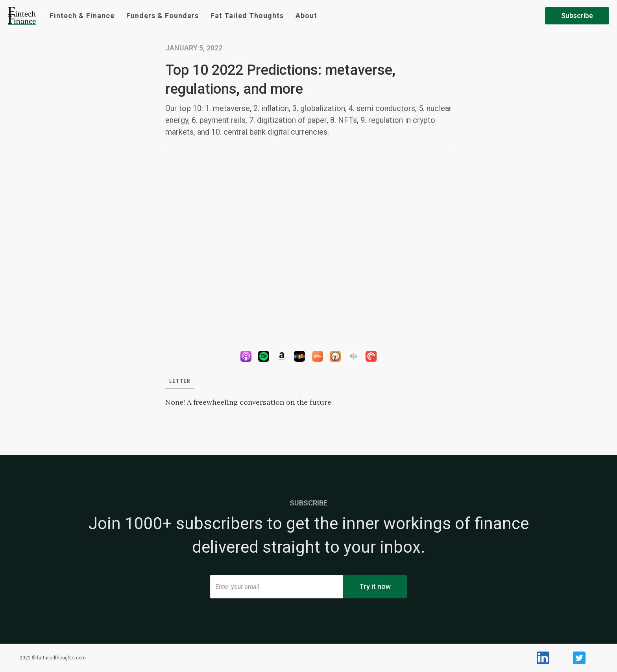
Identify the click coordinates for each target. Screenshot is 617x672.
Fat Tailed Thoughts (247, 16)
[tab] (180, 381)
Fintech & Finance (82, 16)
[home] (22, 16)
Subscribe (577, 16)
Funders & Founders (163, 16)
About (306, 16)
